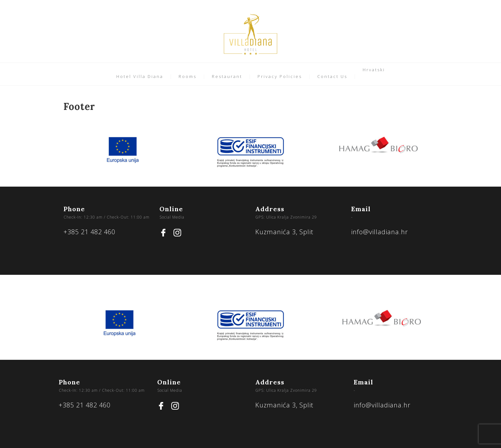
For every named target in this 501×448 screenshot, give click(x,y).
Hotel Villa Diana (140, 76)
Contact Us (332, 76)
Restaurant (227, 76)
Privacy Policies (280, 76)
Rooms (188, 76)
